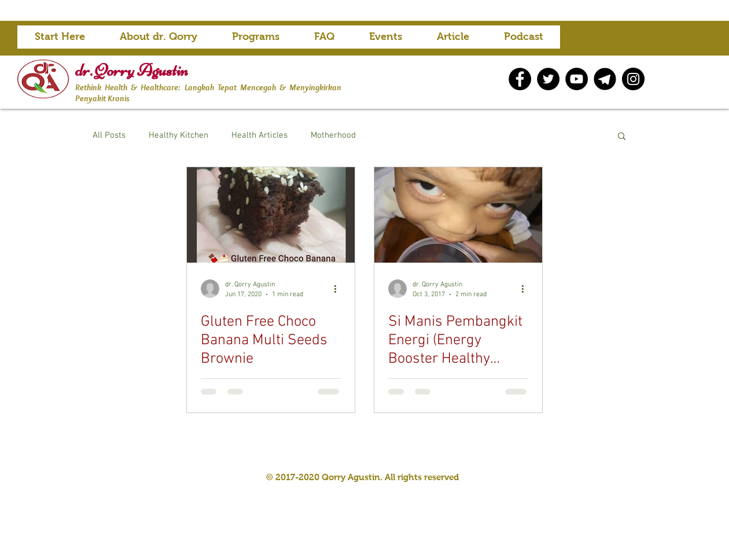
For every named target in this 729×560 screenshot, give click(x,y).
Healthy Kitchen (178, 135)
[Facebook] (520, 79)
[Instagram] (633, 79)
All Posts (109, 135)
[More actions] (339, 289)
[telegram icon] (605, 79)
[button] (256, 40)
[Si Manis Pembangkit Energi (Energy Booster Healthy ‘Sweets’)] (458, 215)
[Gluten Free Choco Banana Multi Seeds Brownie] (271, 215)
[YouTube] (577, 79)
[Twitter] (548, 79)
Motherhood (333, 135)
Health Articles (259, 135)
